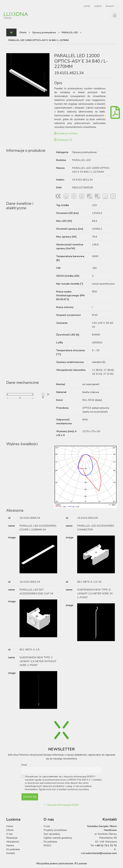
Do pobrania (13, 849)
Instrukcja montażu (66, 133)
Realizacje (12, 838)
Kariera (10, 846)
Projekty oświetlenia (55, 830)
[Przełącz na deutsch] (109, 6)
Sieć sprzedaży (52, 834)
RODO (47, 846)
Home (10, 826)
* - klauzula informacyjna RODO (61, 805)
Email (24, 765)
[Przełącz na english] (97, 6)
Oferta (10, 830)
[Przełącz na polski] (87, 6)
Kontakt (11, 853)
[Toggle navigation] (115, 15)
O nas (9, 834)
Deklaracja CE (63, 140)
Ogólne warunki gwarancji (58, 838)
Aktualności (13, 842)
